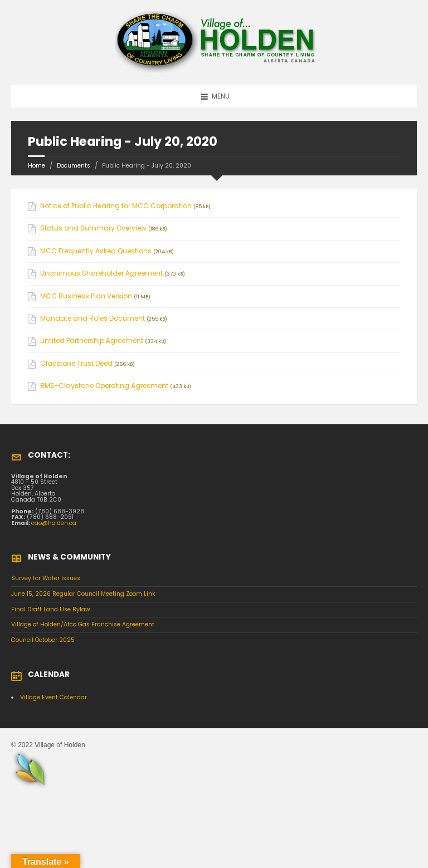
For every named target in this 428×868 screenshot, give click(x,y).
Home (37, 166)
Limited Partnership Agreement (92, 341)
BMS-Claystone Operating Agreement (104, 386)
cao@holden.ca (54, 523)
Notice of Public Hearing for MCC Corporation (116, 206)
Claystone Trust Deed (76, 364)
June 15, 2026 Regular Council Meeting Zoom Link (83, 594)
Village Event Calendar (53, 697)
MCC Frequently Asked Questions (96, 251)
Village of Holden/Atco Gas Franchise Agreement (83, 624)
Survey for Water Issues (46, 578)
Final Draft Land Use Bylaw (51, 609)
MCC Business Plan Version (86, 296)
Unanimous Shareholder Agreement (101, 273)
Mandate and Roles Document (93, 318)
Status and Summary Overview (93, 228)
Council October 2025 (43, 640)
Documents (74, 166)
